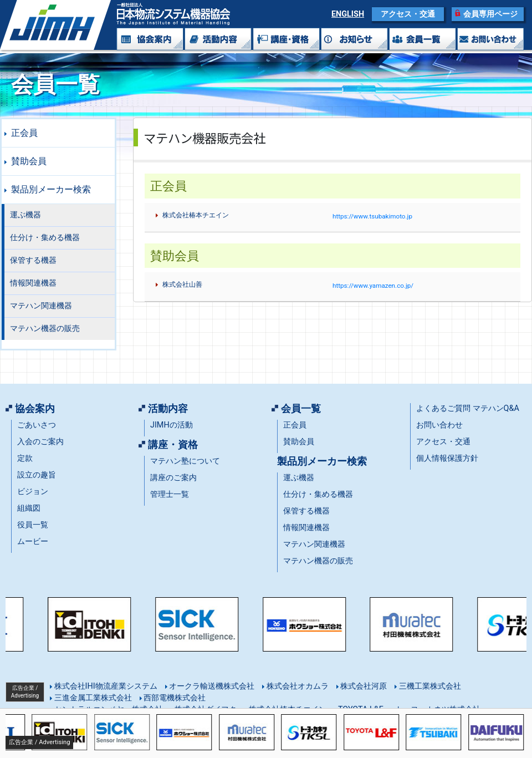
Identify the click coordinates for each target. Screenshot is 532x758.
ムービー (33, 541)
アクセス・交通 (408, 14)
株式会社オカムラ (296, 686)
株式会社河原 (363, 686)
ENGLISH (348, 14)
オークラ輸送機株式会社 (211, 686)
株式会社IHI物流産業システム (105, 686)
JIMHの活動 (172, 425)
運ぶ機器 (25, 215)
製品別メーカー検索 (51, 189)
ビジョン (33, 492)
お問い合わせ (439, 425)
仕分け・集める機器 (45, 238)
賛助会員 (29, 161)
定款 (25, 458)
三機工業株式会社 (429, 686)
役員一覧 (33, 525)
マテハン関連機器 (41, 306)
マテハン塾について (185, 461)
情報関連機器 (33, 283)
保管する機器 (33, 260)
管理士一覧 (170, 494)
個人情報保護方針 (447, 458)
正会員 (24, 133)
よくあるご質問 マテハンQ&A (468, 408)
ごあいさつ (37, 425)
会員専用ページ (490, 14)
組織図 (29, 508)
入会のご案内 (40, 442)
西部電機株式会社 (174, 698)
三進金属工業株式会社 (92, 698)
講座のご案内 (173, 478)
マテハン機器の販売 (45, 329)
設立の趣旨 (37, 475)
